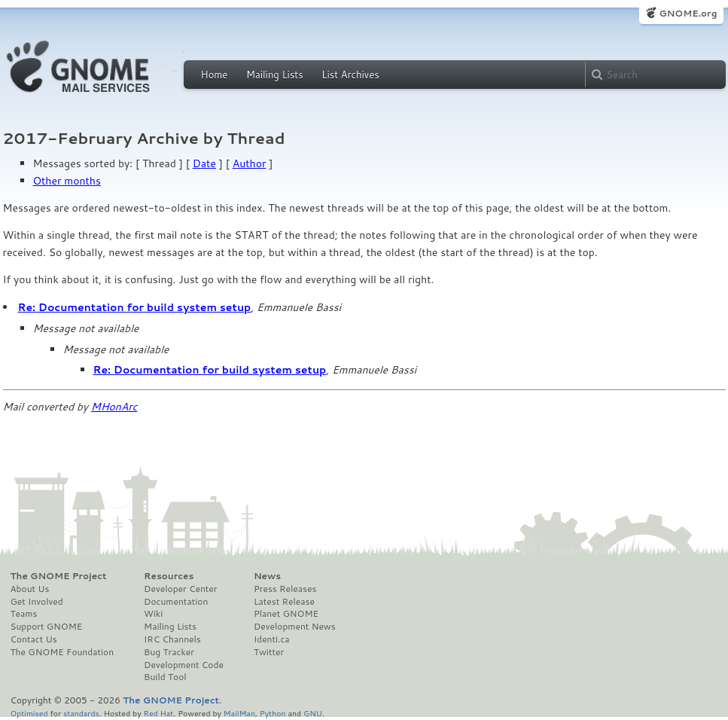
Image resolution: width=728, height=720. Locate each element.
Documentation (176, 602)
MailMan (239, 713)
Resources (169, 576)
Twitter (269, 652)
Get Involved (37, 602)
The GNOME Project (59, 576)
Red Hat (158, 713)
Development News (295, 627)
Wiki (153, 614)
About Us (30, 589)
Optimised (29, 713)
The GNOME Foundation (62, 652)
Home (215, 75)
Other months (67, 181)
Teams (24, 614)
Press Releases (285, 589)
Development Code (184, 665)
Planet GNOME (286, 614)
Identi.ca (272, 639)
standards (81, 713)
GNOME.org (688, 13)
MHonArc (114, 407)
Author (250, 163)
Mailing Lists (275, 75)
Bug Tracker (169, 652)
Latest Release (284, 602)
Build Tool (165, 677)
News (267, 576)
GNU (313, 713)
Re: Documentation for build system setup (135, 307)
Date (204, 163)
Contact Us (34, 639)
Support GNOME (47, 627)
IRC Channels (172, 639)
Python (273, 713)
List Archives (350, 75)
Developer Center (180, 589)
